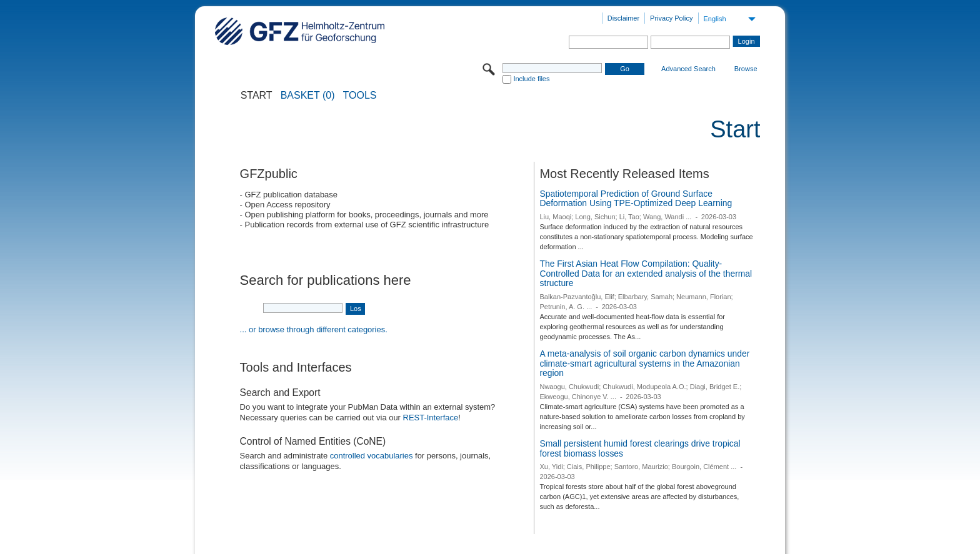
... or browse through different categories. (314, 329)
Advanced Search (688, 69)
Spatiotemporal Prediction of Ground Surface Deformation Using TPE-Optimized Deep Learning (636, 199)
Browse (746, 69)
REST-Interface (431, 418)
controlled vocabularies (372, 456)
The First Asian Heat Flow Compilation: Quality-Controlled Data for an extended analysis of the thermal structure (646, 273)
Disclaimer (623, 18)
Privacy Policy (671, 18)
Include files (531, 79)
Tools (360, 96)
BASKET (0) (308, 96)
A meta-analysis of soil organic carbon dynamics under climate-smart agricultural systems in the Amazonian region (644, 363)
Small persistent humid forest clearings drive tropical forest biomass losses (640, 448)
